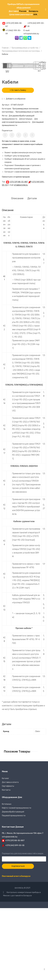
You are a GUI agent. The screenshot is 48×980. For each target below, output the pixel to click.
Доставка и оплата (10, 782)
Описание (17, 198)
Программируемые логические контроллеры (21, 51)
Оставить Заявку (19, 90)
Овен (38, 731)
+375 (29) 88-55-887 (18, 182)
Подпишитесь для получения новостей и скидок (24, 856)
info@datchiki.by (21, 185)
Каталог (5, 778)
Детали (32, 198)
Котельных (7, 804)
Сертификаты (8, 786)
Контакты (6, 790)
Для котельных (26, 119)
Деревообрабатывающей (13, 812)
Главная (5, 48)
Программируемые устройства (25, 48)
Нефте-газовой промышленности (17, 808)
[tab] (17, 198)
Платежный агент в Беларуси (16, 876)
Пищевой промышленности (14, 816)
